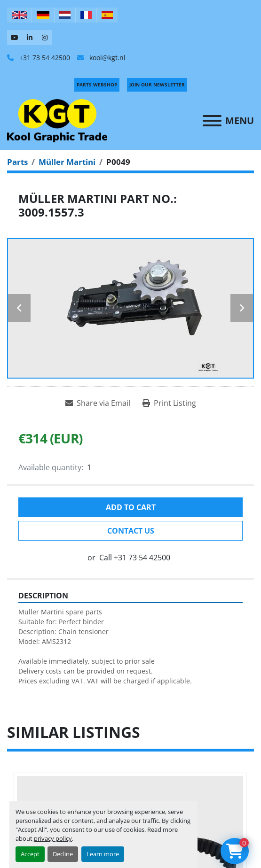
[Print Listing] (169, 403)
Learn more (103, 854)
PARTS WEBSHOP (97, 85)
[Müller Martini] (67, 162)
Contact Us (131, 531)
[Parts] (17, 162)
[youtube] (15, 38)
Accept (30, 854)
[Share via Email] (98, 403)
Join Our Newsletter (157, 85)
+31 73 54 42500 (44, 58)
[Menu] (212, 121)
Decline (63, 854)
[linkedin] (30, 38)
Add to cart (131, 507)
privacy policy (53, 838)
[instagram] (45, 38)
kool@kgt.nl (107, 58)
